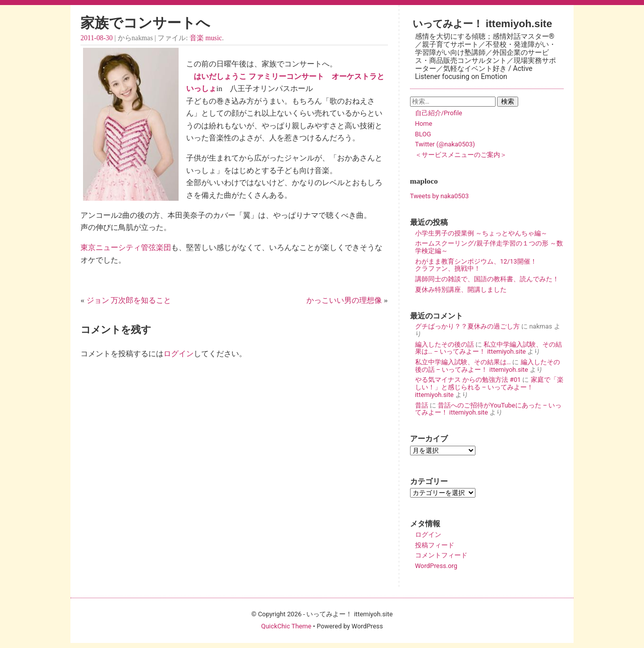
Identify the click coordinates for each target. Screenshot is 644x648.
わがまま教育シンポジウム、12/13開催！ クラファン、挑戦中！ (489, 265)
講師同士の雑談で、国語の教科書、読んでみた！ (487, 279)
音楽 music (206, 38)
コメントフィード (441, 555)
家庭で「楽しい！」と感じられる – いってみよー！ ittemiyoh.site (489, 387)
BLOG (423, 134)
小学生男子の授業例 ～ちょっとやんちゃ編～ (481, 233)
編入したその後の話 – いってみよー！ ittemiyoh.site (488, 366)
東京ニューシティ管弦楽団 (126, 247)
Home (424, 124)
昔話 (422, 405)
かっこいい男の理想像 (344, 300)
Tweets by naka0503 (439, 196)
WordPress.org (436, 566)
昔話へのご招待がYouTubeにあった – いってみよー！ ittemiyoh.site (489, 409)
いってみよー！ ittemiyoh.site (482, 23)
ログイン (179, 353)
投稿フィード (435, 545)
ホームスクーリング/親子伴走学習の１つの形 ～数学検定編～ (489, 247)
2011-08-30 (97, 38)
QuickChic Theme (286, 626)
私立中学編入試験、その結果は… (463, 362)
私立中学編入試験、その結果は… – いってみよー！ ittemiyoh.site (489, 348)
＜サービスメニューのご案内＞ (461, 155)
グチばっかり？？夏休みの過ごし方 (467, 326)
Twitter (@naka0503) (445, 144)
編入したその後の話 (445, 344)
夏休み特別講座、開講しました (461, 290)
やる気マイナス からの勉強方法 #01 (468, 380)
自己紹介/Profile (439, 113)
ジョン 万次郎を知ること (129, 300)
